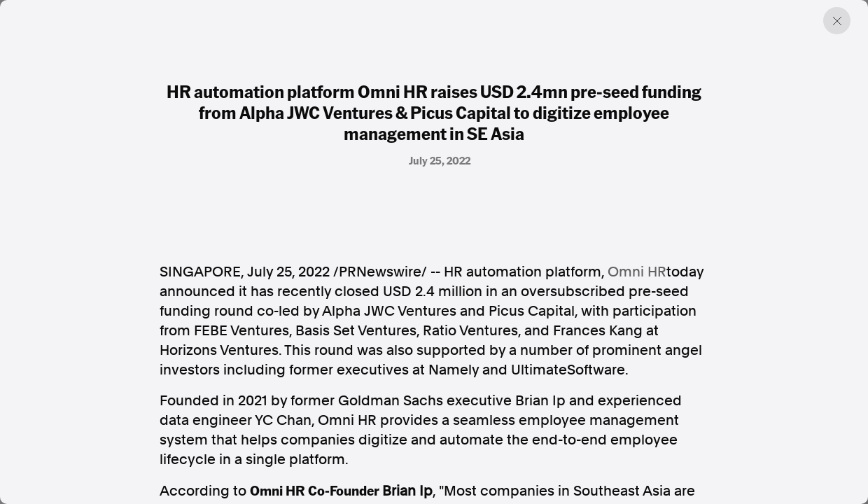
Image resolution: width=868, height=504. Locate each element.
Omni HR (637, 272)
